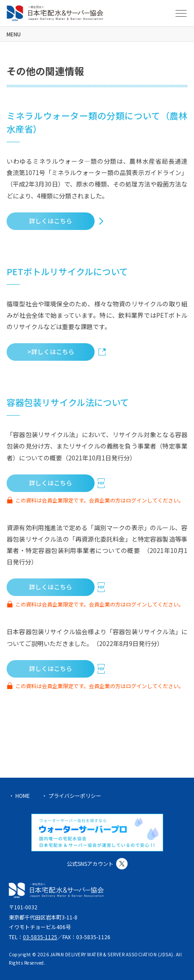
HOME (23, 795)
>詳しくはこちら (51, 352)
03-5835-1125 (40, 937)
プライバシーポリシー (75, 795)
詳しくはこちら (51, 221)
